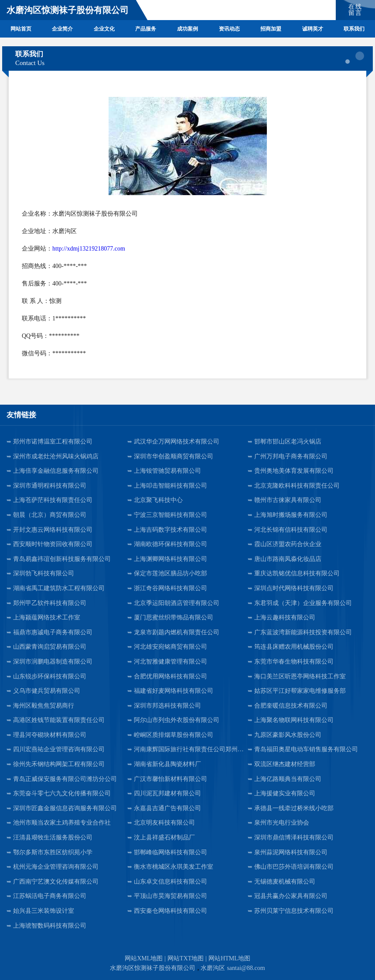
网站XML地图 (144, 958)
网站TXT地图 (186, 958)
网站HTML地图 (229, 958)
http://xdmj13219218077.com (89, 249)
